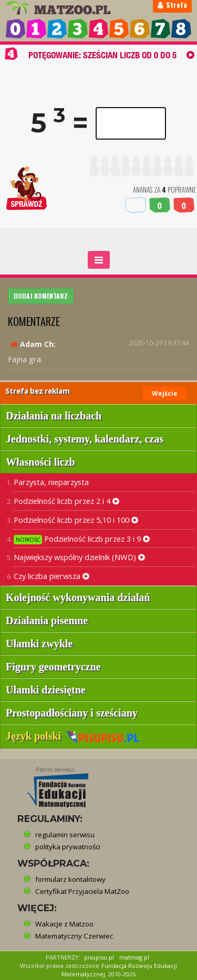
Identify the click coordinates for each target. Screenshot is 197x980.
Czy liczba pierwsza (51, 576)
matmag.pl (134, 957)
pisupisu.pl (99, 957)
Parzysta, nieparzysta (51, 482)
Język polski (73, 736)
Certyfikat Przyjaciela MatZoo (82, 891)
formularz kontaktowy (70, 879)
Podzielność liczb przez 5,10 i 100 (76, 520)
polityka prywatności (68, 847)
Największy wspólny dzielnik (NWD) (79, 557)
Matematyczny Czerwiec (74, 936)
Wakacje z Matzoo (64, 924)
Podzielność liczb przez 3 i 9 (82, 539)
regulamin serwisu (65, 835)
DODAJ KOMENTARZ (41, 296)
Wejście (165, 393)
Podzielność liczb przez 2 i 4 (66, 501)
